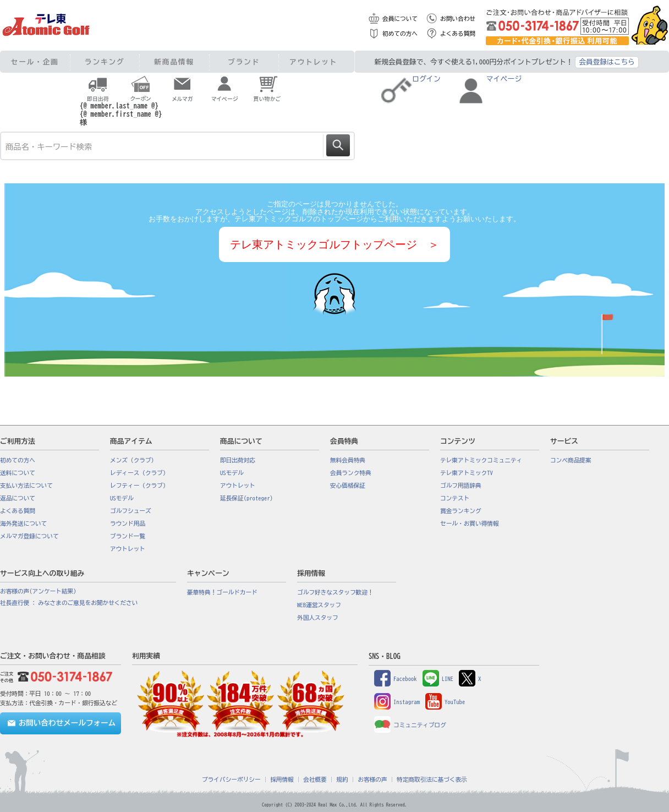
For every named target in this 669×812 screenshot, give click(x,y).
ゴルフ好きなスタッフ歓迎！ (335, 592)
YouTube (445, 702)
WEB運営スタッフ (319, 605)
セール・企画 (35, 62)
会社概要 (315, 780)
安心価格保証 (348, 486)
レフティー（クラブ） (139, 486)
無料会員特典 (348, 460)
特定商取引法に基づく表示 (432, 780)
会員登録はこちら (607, 62)
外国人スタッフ (318, 618)
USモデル (122, 498)
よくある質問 (458, 34)
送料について (18, 473)
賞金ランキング (461, 511)
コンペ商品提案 (571, 460)
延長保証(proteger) (246, 498)
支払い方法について (26, 486)
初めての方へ (400, 34)
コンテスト (455, 498)
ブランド (244, 62)
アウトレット (313, 62)
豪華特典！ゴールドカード (222, 592)
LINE (438, 679)
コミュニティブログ (410, 725)
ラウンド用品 (128, 524)
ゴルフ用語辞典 (461, 486)
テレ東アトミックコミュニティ (481, 460)
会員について (400, 19)
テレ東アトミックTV (467, 473)
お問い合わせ (458, 19)
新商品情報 (174, 62)
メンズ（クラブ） (133, 460)
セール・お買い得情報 (470, 524)
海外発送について (23, 524)
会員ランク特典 (351, 473)
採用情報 (282, 780)
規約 (342, 780)
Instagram (397, 702)
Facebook (396, 679)
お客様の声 (372, 780)
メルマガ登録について (29, 536)
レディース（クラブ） (139, 473)
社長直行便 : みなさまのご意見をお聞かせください (69, 603)
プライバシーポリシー (231, 780)
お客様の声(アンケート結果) (38, 591)
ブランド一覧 (128, 536)
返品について (18, 498)
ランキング (105, 62)
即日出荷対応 (238, 460)
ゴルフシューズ (131, 511)
